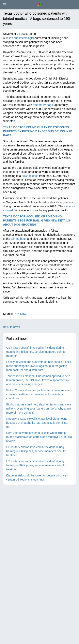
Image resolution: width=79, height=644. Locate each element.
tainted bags (19, 239)
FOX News (20, 314)
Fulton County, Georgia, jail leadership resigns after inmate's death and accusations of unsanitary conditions (38, 394)
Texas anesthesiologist (20, 38)
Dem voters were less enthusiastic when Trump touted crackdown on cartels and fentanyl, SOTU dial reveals (39, 437)
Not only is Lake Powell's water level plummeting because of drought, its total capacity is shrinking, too (37, 423)
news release (30, 176)
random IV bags (43, 105)
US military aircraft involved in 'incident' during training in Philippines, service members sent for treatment (36, 352)
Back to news (11, 327)
